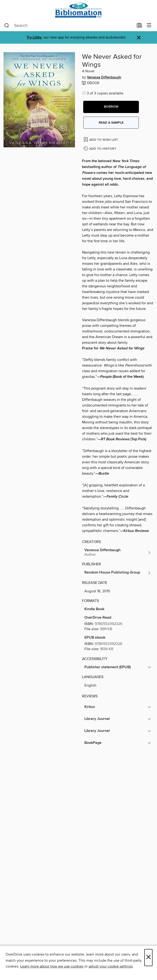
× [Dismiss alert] (139, 38)
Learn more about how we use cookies (52, 966)
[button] (111, 107)
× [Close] (148, 958)
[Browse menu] (149, 25)
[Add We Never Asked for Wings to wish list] (101, 139)
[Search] (7, 26)
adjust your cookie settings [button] (111, 966)
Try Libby (34, 37)
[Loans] (139, 26)
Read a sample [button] (111, 123)
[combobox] (69, 26)
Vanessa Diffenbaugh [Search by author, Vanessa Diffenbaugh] (104, 78)
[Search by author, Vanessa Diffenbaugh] (118, 552)
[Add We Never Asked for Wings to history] (100, 149)
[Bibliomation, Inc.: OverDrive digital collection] (78, 10)
